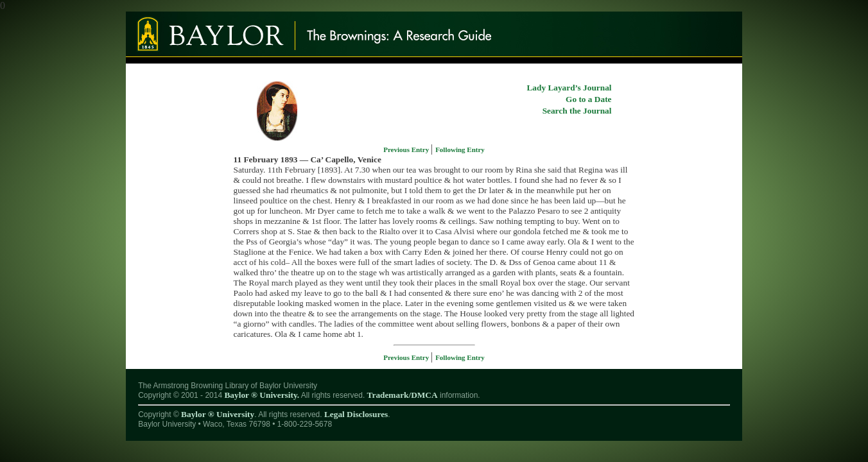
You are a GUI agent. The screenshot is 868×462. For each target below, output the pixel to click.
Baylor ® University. (262, 395)
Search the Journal (577, 111)
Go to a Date (588, 99)
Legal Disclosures (356, 414)
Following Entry (460, 150)
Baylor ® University (218, 414)
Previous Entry (407, 150)
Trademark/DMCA (403, 395)
